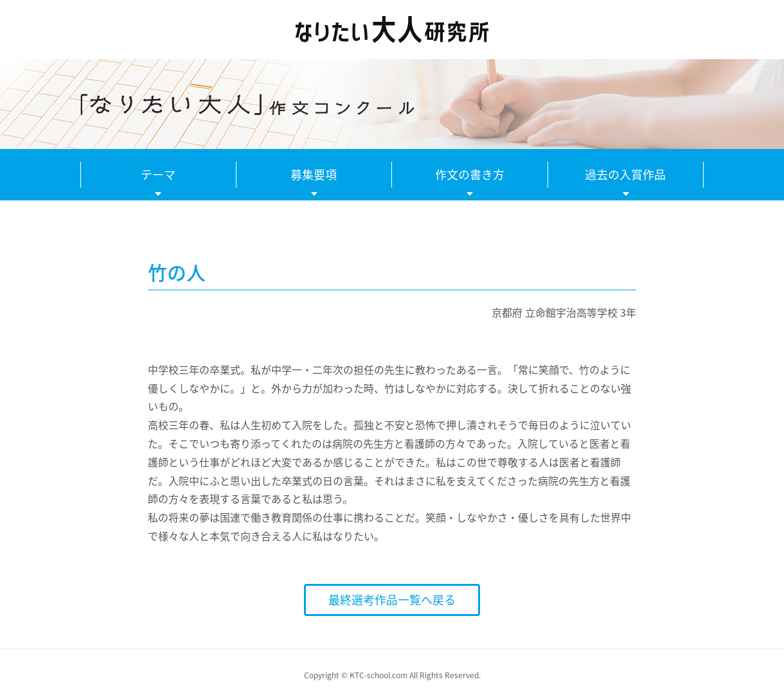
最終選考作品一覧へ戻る (392, 600)
